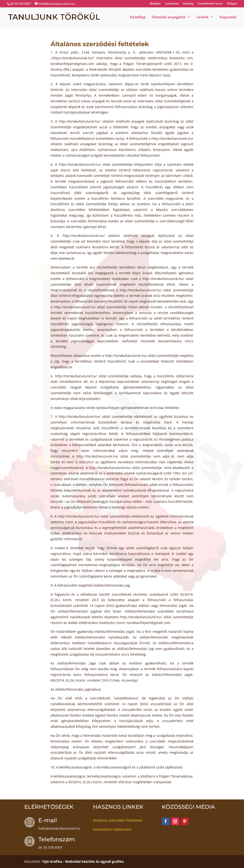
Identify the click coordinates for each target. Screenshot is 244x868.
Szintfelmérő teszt (210, 4)
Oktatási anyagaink (169, 17)
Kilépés (232, 4)
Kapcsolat (228, 17)
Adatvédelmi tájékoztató (112, 829)
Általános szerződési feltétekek (117, 820)
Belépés (155, 4)
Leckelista (172, 4)
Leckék (203, 17)
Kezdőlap (138, 17)
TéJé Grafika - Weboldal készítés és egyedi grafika (83, 861)
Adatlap (188, 4)
